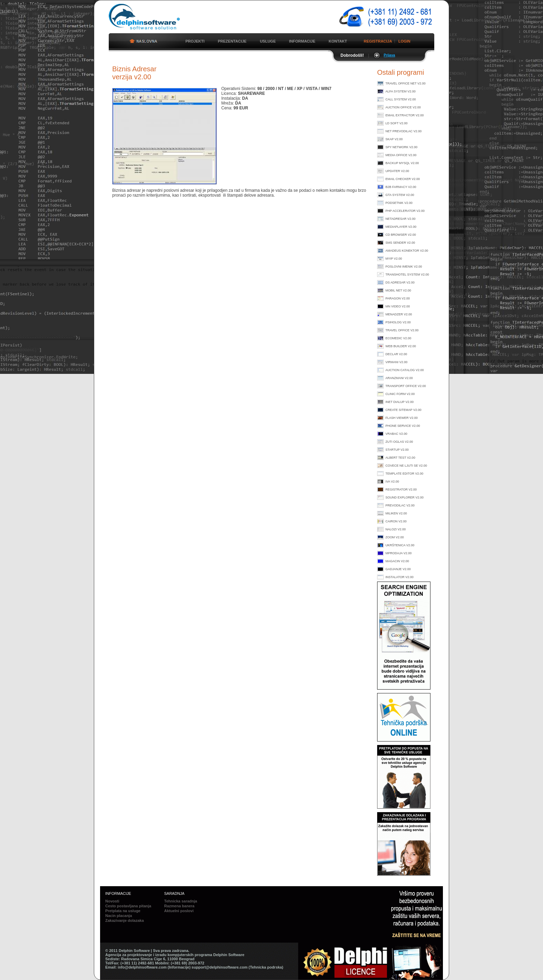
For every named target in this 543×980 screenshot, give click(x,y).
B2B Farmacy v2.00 (401, 187)
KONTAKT (338, 41)
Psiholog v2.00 (398, 322)
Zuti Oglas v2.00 (399, 442)
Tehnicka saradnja (181, 901)
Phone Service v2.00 (403, 426)
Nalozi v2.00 (396, 529)
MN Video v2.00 (398, 306)
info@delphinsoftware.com (142, 967)
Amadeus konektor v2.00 (407, 251)
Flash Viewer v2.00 (402, 418)
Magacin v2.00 (397, 561)
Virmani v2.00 (397, 362)
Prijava (389, 55)
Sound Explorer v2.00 (404, 497)
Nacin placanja (119, 916)
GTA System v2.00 (400, 195)
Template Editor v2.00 (404, 474)
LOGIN (404, 41)
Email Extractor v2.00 (405, 115)
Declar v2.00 (396, 354)
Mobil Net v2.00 (398, 290)
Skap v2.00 (394, 139)
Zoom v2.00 (395, 537)
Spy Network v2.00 (401, 147)
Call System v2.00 (401, 99)
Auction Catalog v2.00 (405, 370)
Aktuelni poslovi (179, 911)
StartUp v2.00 (397, 450)
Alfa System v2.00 (400, 91)
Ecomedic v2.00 (398, 338)
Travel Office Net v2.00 (406, 83)
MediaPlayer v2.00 (401, 227)
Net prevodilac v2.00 (403, 131)
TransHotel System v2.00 (407, 275)
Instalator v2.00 (399, 577)
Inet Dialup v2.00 (399, 402)
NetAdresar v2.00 (400, 219)
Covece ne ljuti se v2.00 (406, 466)
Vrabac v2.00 (396, 434)
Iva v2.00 (392, 482)
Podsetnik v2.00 (399, 203)
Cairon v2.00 (396, 521)
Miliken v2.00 (396, 513)
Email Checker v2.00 (403, 179)
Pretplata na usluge (123, 911)
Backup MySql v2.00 (402, 163)
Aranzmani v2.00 (399, 378)
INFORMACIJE (302, 41)
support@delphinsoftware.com (220, 967)
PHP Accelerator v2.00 (405, 211)
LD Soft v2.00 (397, 123)
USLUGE (268, 41)
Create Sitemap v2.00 (403, 410)
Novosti (112, 901)
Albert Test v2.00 (400, 458)
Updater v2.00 (397, 171)
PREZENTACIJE (232, 41)
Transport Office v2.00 (406, 386)
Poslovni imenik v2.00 (404, 267)
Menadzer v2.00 (399, 314)
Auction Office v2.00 (403, 107)
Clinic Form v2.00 (400, 394)
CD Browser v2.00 (401, 235)
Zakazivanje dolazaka (124, 920)
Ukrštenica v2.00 (400, 545)
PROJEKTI (195, 41)
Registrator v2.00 (401, 489)
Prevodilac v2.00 (400, 505)
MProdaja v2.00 (399, 553)
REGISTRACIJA (378, 41)
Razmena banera (179, 906)
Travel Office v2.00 (402, 330)
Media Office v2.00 (401, 155)
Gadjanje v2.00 (398, 569)
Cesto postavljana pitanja (128, 906)
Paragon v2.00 (398, 298)
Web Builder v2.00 (401, 346)
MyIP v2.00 (394, 259)
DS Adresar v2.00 (400, 282)
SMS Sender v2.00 (400, 243)
